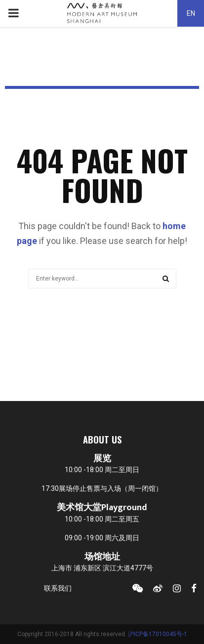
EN (191, 13)
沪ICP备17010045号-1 (158, 634)
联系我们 (58, 588)
